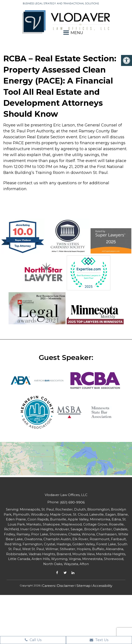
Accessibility (102, 586)
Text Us (99, 640)
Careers (49, 586)
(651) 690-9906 (72, 502)
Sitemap (84, 586)
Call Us (33, 640)
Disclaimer (66, 586)
